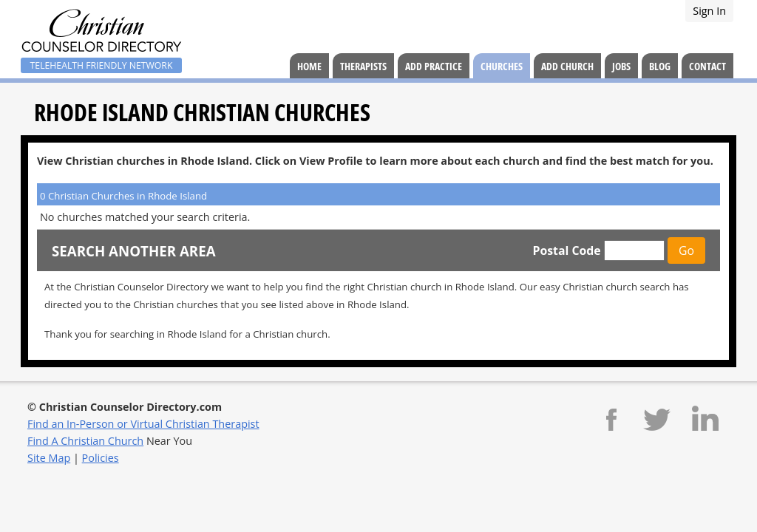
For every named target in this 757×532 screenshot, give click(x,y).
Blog (660, 66)
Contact (707, 66)
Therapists (363, 66)
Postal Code (566, 250)
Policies (101, 458)
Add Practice (434, 66)
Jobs (621, 66)
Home (309, 66)
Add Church (567, 66)
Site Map (49, 458)
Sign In (709, 11)
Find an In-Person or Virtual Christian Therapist (143, 424)
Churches (502, 66)
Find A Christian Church (85, 441)
